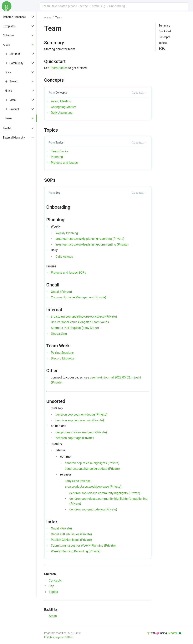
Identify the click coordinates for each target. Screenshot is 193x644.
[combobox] (114, 6)
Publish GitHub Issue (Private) (71, 540)
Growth (14, 81)
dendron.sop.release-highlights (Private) (92, 463)
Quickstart (165, 31)
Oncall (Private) (61, 292)
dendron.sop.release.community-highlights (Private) (105, 493)
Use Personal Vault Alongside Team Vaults (80, 322)
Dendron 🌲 (174, 633)
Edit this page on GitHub (59, 637)
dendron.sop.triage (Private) (75, 438)
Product (14, 109)
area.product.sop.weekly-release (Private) (93, 487)
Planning (57, 157)
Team (8, 118)
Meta (13, 100)
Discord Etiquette (63, 358)
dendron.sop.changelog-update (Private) (92, 469)
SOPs (162, 49)
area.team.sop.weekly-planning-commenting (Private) (92, 244)
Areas (7, 45)
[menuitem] (20, 17)
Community (17, 63)
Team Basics (59, 68)
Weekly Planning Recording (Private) (76, 551)
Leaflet (7, 128)
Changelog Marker (63, 107)
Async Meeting (61, 101)
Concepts (55, 581)
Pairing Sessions (62, 353)
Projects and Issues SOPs (69, 273)
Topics (53, 592)
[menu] (20, 328)
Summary (165, 26)
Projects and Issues (64, 163)
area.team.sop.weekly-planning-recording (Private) (90, 239)
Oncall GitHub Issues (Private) (71, 534)
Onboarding (59, 334)
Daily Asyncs (64, 257)
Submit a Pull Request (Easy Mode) (75, 328)
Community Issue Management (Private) (79, 297)
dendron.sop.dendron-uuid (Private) (80, 420)
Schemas (9, 35)
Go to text (140, 93)
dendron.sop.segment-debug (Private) (81, 415)
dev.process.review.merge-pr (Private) (81, 432)
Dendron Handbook (15, 17)
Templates (9, 26)
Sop (52, 586)
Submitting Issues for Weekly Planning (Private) (83, 546)
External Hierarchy (14, 138)
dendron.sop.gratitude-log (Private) (93, 509)
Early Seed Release (78, 481)
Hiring (9, 91)
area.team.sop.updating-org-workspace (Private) (84, 317)
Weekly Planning (67, 233)
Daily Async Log (62, 113)
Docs (8, 72)
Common (15, 54)
